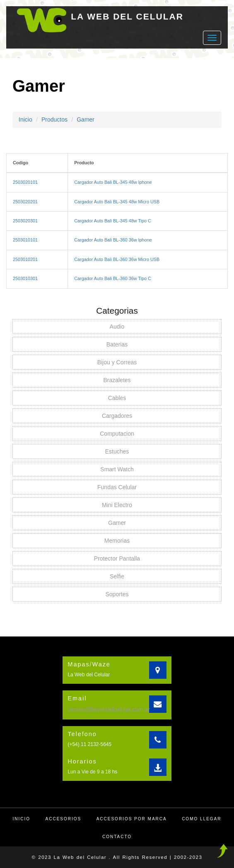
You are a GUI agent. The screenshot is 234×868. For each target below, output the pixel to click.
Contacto (117, 837)
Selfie (117, 576)
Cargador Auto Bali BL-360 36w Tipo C (112, 278)
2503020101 (25, 182)
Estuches (117, 451)
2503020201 (25, 202)
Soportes (117, 594)
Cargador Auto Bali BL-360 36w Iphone (113, 240)
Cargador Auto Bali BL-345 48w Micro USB (117, 202)
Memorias (117, 541)
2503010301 (25, 278)
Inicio (25, 119)
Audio (117, 327)
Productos (54, 119)
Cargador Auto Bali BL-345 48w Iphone (113, 182)
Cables (117, 398)
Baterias (117, 344)
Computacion (117, 434)
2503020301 (25, 221)
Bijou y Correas (117, 362)
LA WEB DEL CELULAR (127, 16)
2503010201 (25, 259)
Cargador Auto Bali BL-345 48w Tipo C (112, 221)
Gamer (86, 119)
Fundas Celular (117, 487)
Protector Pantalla (117, 558)
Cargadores (117, 416)
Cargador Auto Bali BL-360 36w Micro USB (117, 259)
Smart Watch (117, 469)
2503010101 (25, 240)
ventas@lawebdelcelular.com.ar (109, 710)
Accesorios (64, 819)
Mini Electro (117, 505)
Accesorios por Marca (132, 819)
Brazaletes (117, 380)
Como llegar (201, 819)
